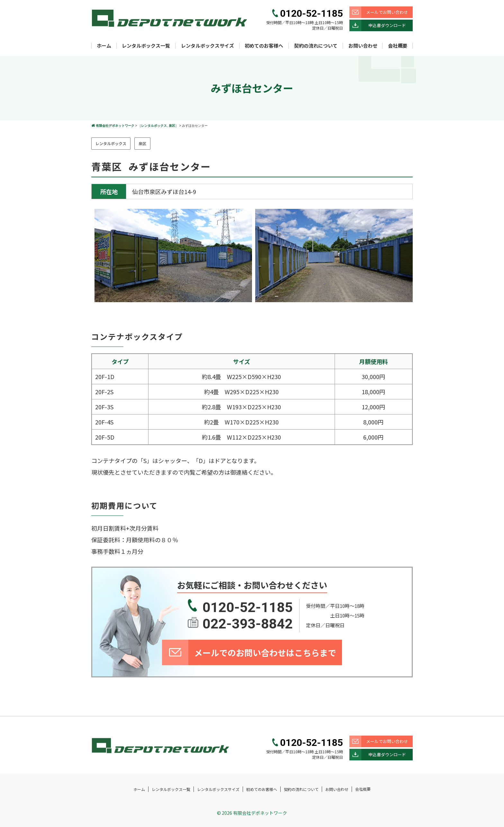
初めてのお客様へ (264, 46)
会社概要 (398, 46)
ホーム (104, 46)
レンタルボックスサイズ (207, 46)
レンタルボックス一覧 (146, 46)
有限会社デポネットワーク (115, 126)
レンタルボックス (154, 126)
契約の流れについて (316, 46)
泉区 (172, 126)
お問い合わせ (363, 46)
